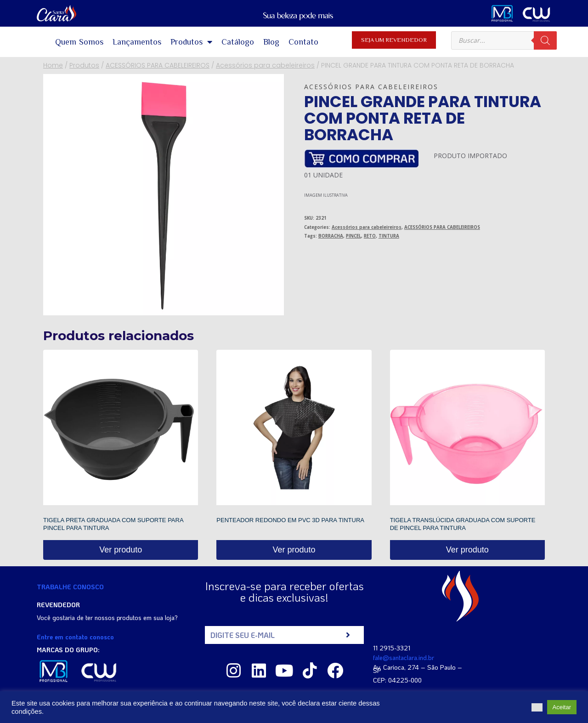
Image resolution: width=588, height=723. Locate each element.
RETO (370, 236)
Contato (303, 42)
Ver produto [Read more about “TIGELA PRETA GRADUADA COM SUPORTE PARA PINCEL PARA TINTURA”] (121, 550)
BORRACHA (331, 236)
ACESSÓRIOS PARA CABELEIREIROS (442, 227)
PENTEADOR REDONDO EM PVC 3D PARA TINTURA (290, 520)
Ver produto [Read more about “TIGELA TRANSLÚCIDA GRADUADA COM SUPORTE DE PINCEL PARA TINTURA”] (467, 550)
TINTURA (389, 236)
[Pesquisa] (545, 40)
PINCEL (353, 236)
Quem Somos (79, 42)
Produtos (191, 42)
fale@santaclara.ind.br (404, 658)
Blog (271, 42)
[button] (537, 707)
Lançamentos (137, 42)
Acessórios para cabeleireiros (371, 87)
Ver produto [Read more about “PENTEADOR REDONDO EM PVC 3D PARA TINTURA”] (294, 550)
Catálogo (238, 42)
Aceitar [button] (562, 707)
